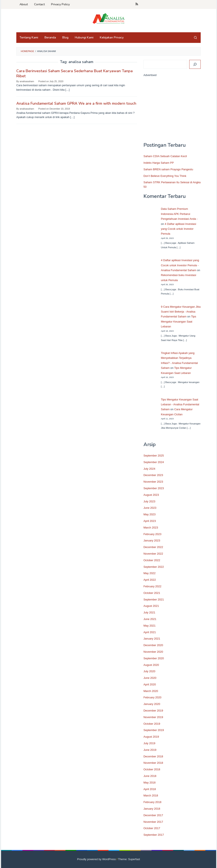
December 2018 (153, 756)
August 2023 (151, 495)
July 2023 (149, 501)
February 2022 (152, 586)
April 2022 (150, 580)
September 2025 (154, 456)
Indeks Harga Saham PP (159, 163)
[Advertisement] (172, 111)
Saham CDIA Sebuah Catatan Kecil (165, 156)
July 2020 (149, 671)
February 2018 (152, 802)
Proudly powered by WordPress (97, 859)
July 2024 (149, 469)
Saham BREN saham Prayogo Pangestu (168, 169)
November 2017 (153, 822)
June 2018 (150, 776)
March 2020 (151, 691)
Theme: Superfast (129, 859)
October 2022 (152, 560)
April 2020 (150, 684)
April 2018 (150, 789)
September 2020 (154, 658)
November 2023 (153, 482)
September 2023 (154, 488)
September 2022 (154, 567)
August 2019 (151, 737)
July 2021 (149, 612)
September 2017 (154, 835)
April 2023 (150, 521)
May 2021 (150, 626)
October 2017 (152, 828)
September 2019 (154, 730)
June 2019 (150, 750)
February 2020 (152, 697)
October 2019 (152, 724)
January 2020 (152, 704)
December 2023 (153, 475)
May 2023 (150, 514)
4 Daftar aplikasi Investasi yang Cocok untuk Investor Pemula (178, 229)
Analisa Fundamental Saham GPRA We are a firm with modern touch (76, 103)
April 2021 (150, 632)
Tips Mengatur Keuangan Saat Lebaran (178, 321)
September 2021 (154, 600)
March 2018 (151, 795)
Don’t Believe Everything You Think (165, 176)
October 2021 (152, 593)
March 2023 (151, 528)
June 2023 (150, 508)
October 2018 (152, 769)
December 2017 (153, 815)
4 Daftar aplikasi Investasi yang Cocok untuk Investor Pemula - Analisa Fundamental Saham (180, 265)
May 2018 (150, 783)
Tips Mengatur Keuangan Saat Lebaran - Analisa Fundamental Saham (180, 404)
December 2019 (153, 711)
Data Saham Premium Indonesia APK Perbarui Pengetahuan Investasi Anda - (179, 214)
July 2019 (149, 743)
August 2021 (151, 606)
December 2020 (153, 645)
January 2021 (152, 639)
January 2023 (152, 540)
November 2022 (153, 554)
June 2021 (150, 619)
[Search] (195, 64)
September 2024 (154, 462)
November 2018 (153, 763)
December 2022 (153, 547)
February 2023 (152, 534)
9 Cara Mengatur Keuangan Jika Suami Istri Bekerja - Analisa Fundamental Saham (181, 312)
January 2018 (152, 809)
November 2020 (153, 652)
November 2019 (153, 717)
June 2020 (150, 678)
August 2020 (151, 665)
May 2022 (150, 573)
